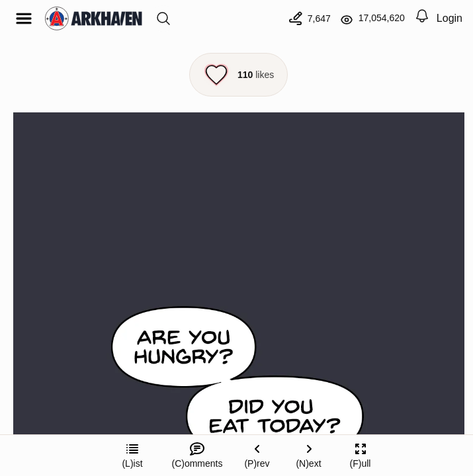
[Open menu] (24, 19)
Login (450, 18)
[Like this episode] (238, 75)
